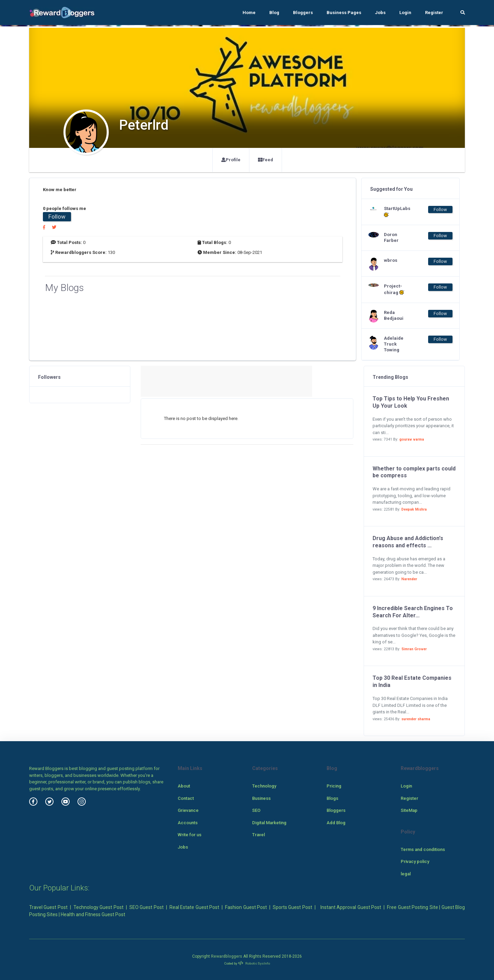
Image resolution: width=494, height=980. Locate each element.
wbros (391, 260)
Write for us (190, 835)
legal (406, 874)
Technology (264, 786)
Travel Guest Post (48, 907)
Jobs (380, 13)
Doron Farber (391, 237)
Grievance (188, 810)
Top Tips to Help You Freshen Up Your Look (411, 402)
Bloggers (303, 13)
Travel (258, 835)
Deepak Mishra (414, 509)
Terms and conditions (423, 849)
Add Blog (336, 823)
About (184, 786)
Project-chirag (394, 289)
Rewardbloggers (227, 956)
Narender (409, 579)
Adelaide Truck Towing (394, 344)
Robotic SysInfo (254, 963)
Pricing (334, 786)
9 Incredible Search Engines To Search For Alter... (413, 612)
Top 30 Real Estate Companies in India (412, 681)
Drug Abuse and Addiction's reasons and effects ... (408, 542)
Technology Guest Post (98, 907)
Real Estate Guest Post (194, 907)
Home (249, 13)
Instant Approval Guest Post (351, 907)
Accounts (188, 823)
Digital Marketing (269, 823)
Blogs (332, 798)
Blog (274, 13)
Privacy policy (415, 861)
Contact (186, 798)
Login (405, 13)
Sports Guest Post (292, 907)
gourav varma (412, 439)
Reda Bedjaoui (394, 315)
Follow (57, 217)
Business (261, 798)
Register (434, 13)
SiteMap (409, 810)
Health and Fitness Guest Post (93, 914)
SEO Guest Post (146, 907)
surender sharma (416, 719)
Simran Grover (414, 649)
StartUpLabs (397, 212)
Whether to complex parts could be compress (414, 472)
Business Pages (344, 13)
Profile (231, 160)
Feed (266, 160)
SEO (256, 810)
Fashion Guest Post (246, 907)
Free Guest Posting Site (412, 907)
